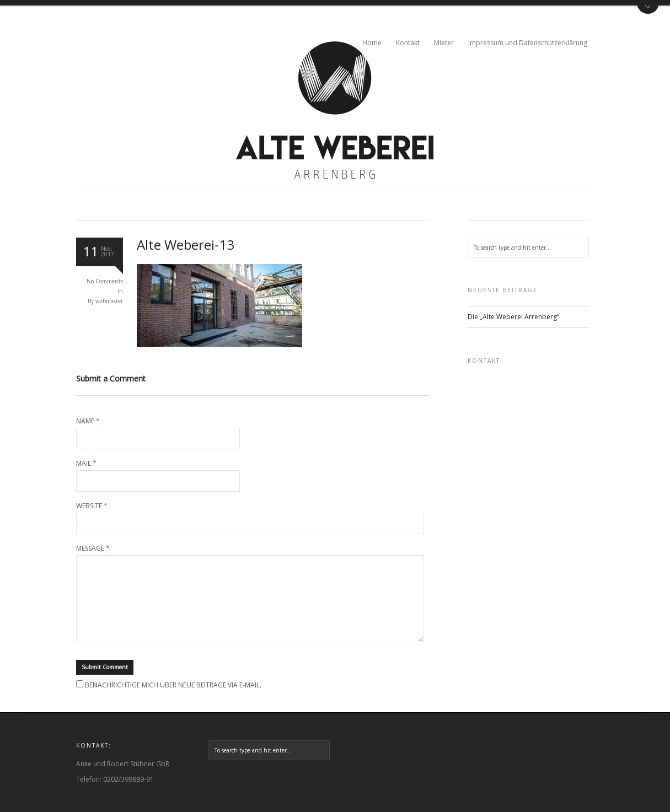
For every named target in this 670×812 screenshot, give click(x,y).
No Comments (105, 281)
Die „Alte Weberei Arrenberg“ (513, 317)
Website (92, 506)
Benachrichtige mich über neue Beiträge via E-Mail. (173, 685)
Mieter (444, 43)
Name (88, 421)
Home (372, 43)
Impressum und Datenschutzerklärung (528, 43)
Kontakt (408, 43)
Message (93, 548)
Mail (86, 464)
